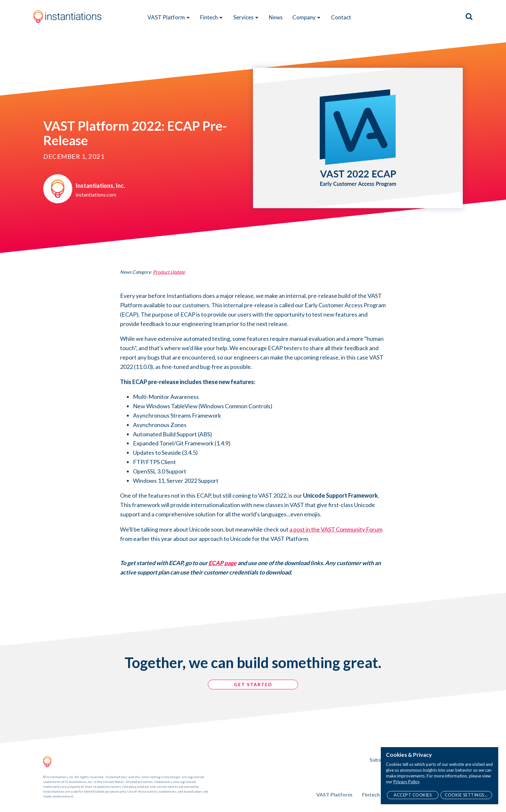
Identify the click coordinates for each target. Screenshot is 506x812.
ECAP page (223, 563)
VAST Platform (169, 17)
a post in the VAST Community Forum (336, 529)
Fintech (212, 17)
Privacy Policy (406, 782)
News (276, 17)
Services (246, 17)
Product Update (169, 272)
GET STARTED (253, 684)
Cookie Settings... (466, 795)
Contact (341, 17)
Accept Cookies (413, 795)
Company (307, 17)
